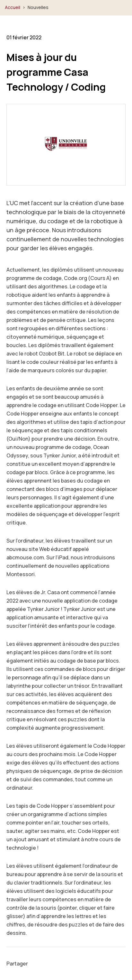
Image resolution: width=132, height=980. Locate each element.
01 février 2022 (24, 37)
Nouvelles (38, 7)
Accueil (13, 7)
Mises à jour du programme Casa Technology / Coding (56, 72)
